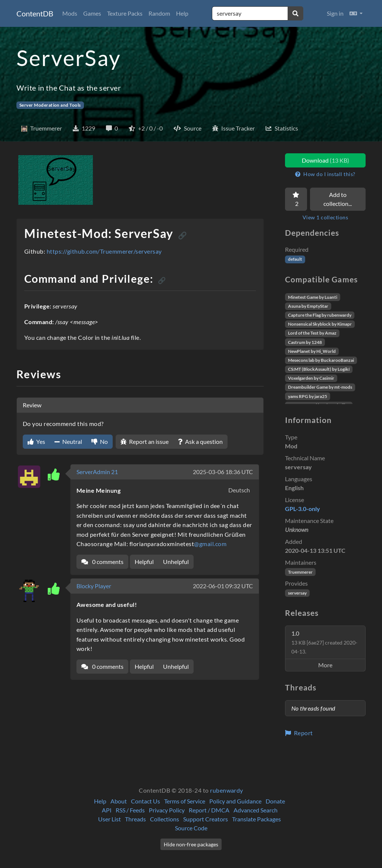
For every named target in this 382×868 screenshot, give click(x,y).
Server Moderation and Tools (50, 105)
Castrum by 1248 (305, 342)
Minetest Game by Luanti (313, 297)
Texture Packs (125, 13)
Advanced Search (256, 810)
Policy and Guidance (235, 801)
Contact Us (145, 801)
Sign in (335, 13)
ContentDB (35, 13)
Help (182, 13)
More (325, 665)
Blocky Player (94, 586)
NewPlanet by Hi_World (312, 351)
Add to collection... (338, 199)
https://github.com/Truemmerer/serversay (104, 251)
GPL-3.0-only (303, 509)
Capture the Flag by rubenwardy (320, 315)
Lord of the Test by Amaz (312, 333)
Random (159, 13)
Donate (275, 801)
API (107, 810)
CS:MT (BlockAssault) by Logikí (319, 369)
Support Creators (206, 819)
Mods (70, 13)
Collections (165, 819)
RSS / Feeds (130, 810)
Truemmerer (300, 572)
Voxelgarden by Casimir (311, 378)
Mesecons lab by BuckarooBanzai (321, 360)
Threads (135, 819)
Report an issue (145, 441)
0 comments (102, 562)
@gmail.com (210, 544)
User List (109, 819)
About (119, 801)
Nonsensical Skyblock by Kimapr (320, 324)
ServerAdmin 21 (97, 472)
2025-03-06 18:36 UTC (223, 472)
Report (299, 733)
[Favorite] (296, 199)
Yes (36, 441)
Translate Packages (256, 819)
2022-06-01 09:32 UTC (223, 586)
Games (92, 13)
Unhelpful (176, 562)
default (295, 259)
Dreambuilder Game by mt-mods (320, 387)
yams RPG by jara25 (308, 396)
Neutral (68, 441)
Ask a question (200, 441)
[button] (356, 13)
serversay (297, 593)
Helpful (144, 562)
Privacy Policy (167, 810)
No (100, 441)
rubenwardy (227, 790)
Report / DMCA (209, 810)
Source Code (191, 828)
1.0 (324, 642)
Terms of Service (185, 801)
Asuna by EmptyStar (308, 306)
